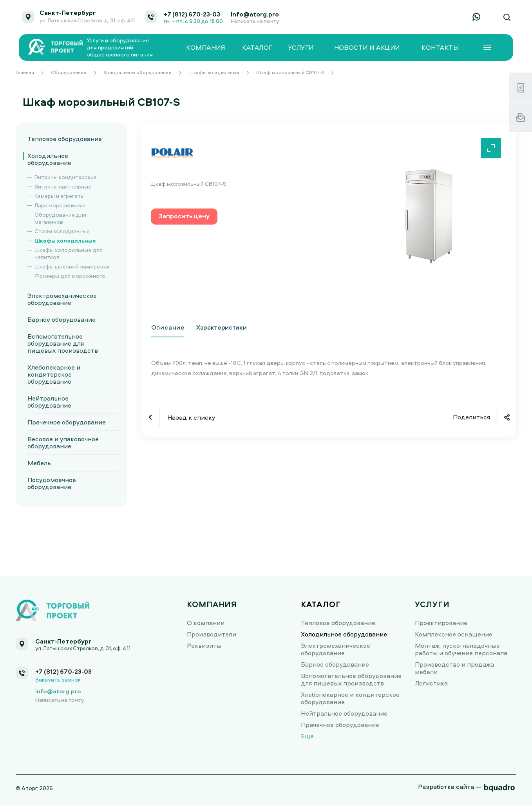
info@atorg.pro (255, 14)
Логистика (431, 683)
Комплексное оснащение (454, 634)
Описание (168, 327)
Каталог (257, 48)
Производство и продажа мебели (454, 668)
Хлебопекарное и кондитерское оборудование (54, 374)
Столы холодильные (62, 231)
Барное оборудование (62, 319)
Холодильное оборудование (49, 159)
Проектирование (441, 623)
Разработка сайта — (450, 787)
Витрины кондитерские (66, 177)
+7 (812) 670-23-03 (192, 14)
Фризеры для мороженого (70, 276)
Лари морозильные (60, 205)
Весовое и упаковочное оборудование (63, 442)
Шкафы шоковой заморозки (72, 266)
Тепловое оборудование (65, 139)
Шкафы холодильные (65, 240)
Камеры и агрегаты (60, 196)
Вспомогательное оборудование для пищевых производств (63, 343)
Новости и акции (367, 48)
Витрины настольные (63, 186)
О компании (206, 623)
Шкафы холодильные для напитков (69, 253)
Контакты (440, 48)
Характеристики (222, 327)
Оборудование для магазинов (60, 218)
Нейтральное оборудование (49, 402)
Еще (307, 736)
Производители (212, 634)
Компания (205, 48)
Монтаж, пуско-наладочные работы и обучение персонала (461, 649)
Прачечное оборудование (67, 422)
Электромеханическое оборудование (62, 299)
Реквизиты (204, 645)
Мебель (39, 463)
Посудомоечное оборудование (52, 483)
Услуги (301, 48)
